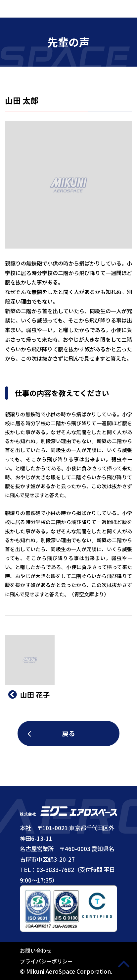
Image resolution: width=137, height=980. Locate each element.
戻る (68, 733)
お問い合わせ (36, 951)
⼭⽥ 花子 (29, 694)
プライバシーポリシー (46, 961)
